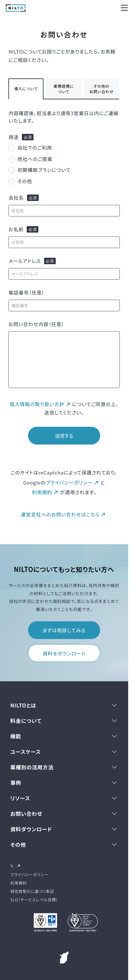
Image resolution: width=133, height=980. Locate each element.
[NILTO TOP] (16, 9)
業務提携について (64, 89)
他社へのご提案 (35, 159)
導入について (26, 89)
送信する (64, 436)
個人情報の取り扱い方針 (37, 404)
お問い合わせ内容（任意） (36, 324)
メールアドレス (24, 261)
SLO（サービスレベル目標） (34, 900)
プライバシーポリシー (69, 482)
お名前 (16, 229)
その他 (25, 181)
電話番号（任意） (26, 293)
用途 (14, 137)
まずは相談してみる (64, 630)
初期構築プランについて (44, 170)
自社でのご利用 (35, 148)
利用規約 (42, 492)
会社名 (16, 198)
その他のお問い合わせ (101, 89)
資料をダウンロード (64, 653)
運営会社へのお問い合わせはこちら (60, 514)
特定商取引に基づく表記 (32, 891)
